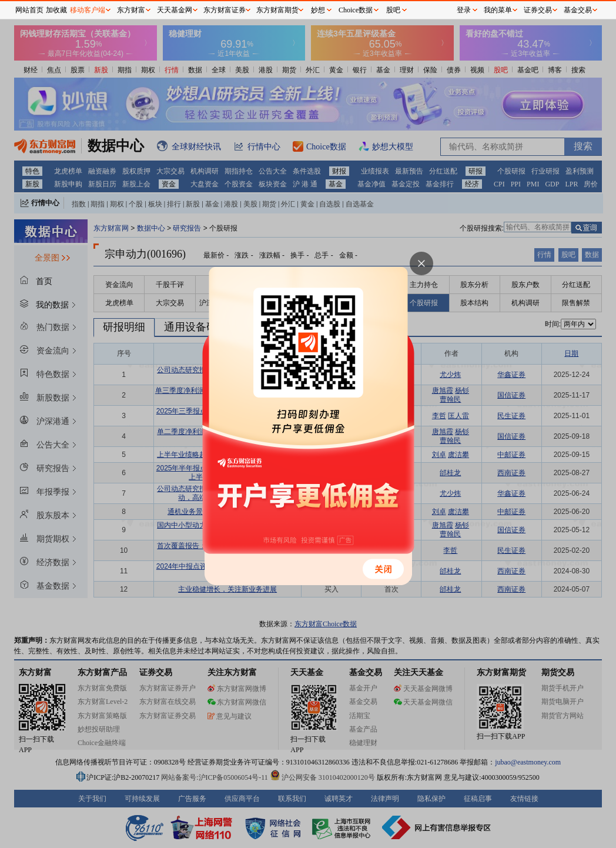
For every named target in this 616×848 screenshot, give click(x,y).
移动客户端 (88, 10)
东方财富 (131, 10)
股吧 (393, 10)
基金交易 (578, 10)
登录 (464, 10)
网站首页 (29, 10)
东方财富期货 (277, 10)
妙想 (318, 10)
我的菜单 (498, 10)
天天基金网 (175, 10)
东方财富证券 (225, 10)
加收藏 (56, 10)
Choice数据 (356, 10)
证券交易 (538, 10)
